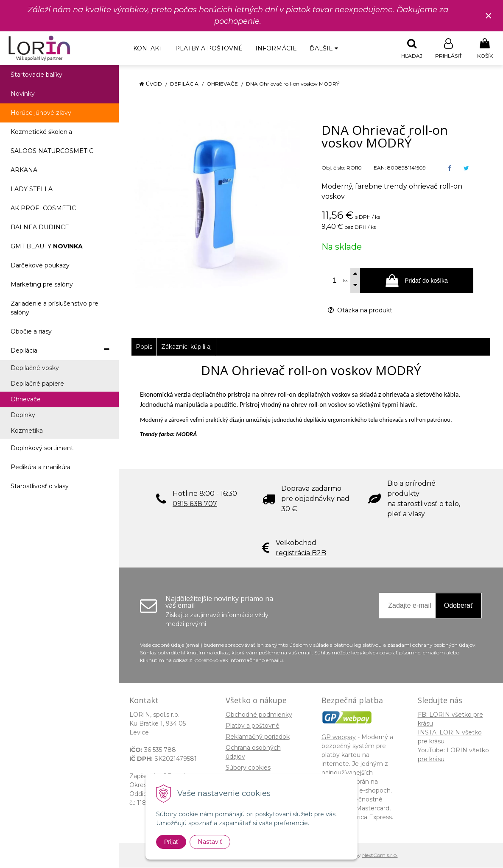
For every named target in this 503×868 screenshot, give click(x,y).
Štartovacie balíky (36, 75)
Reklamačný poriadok (258, 737)
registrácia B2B (301, 553)
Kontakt (148, 48)
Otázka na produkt (360, 311)
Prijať (171, 842)
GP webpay (339, 737)
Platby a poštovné (209, 48)
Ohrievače (222, 84)
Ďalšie (324, 48)
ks (346, 281)
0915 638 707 (195, 504)
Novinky (23, 94)
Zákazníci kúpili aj (186, 347)
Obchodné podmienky (259, 715)
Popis (144, 347)
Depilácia (184, 84)
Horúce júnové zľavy (41, 113)
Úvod (154, 84)
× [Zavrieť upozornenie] (489, 15)
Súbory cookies (248, 768)
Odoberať (458, 606)
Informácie (276, 48)
